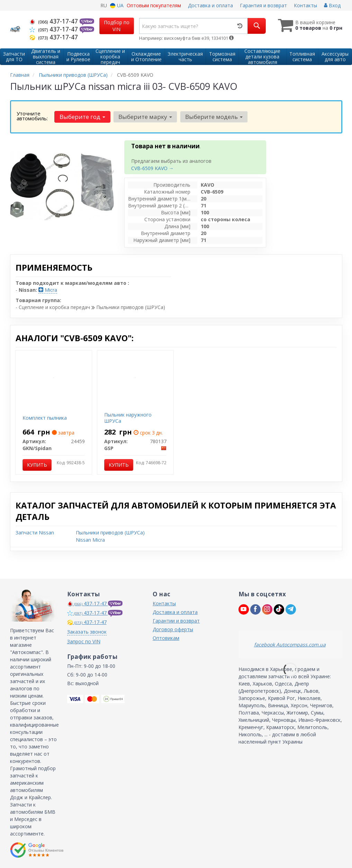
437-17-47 (55, 21)
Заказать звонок (87, 632)
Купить (37, 465)
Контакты (305, 5)
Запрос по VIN (84, 641)
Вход (332, 5)
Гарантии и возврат (176, 621)
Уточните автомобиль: (32, 116)
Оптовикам (166, 638)
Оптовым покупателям (154, 5)
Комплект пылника (45, 418)
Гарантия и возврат (263, 5)
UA (117, 5)
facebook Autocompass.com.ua (290, 645)
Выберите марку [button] (145, 117)
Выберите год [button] (82, 117)
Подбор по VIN (117, 26)
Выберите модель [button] (214, 117)
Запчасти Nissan (35, 533)
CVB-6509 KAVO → (152, 168)
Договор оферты (173, 629)
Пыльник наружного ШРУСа (128, 418)
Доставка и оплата (210, 5)
